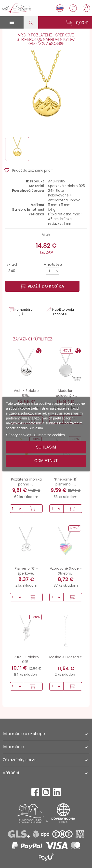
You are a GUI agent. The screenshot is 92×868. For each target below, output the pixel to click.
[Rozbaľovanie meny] (73, 8)
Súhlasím (46, 447)
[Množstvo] (53, 271)
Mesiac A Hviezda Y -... (66, 659)
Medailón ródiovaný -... (66, 393)
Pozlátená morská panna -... (26, 482)
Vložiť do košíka (42, 286)
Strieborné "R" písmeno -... (66, 482)
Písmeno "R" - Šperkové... (26, 571)
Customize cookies (49, 435)
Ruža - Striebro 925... (26, 659)
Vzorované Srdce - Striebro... (66, 571)
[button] (77, 23)
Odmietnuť (46, 461)
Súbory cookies (19, 435)
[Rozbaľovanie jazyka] (60, 8)
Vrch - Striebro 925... (26, 393)
